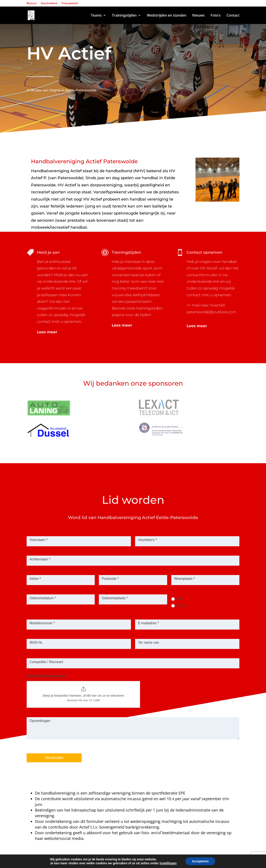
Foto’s (216, 16)
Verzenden (54, 758)
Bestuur (32, 3)
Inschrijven (50, 124)
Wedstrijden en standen (167, 16)
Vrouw (179, 606)
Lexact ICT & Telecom (93, 861)
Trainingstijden (124, 16)
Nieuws (198, 16)
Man (177, 599)
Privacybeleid (70, 3)
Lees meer (47, 332)
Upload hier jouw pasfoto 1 (47, 676)
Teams (96, 16)
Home (80, 16)
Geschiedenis (49, 3)
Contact (233, 16)
